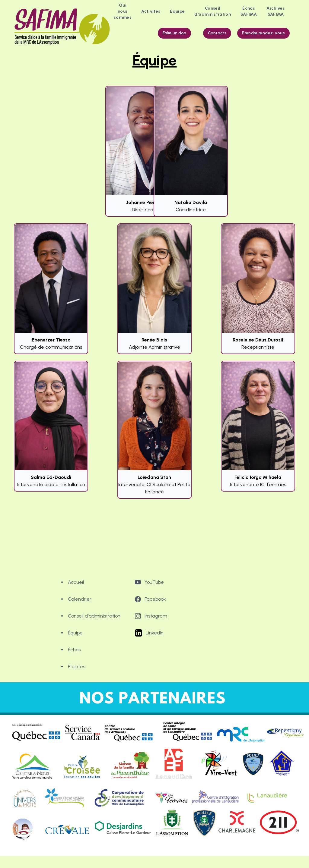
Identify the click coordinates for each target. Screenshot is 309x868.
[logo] (63, 27)
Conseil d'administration (94, 616)
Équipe (75, 633)
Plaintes (76, 667)
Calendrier (80, 599)
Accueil (76, 582)
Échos (74, 650)
